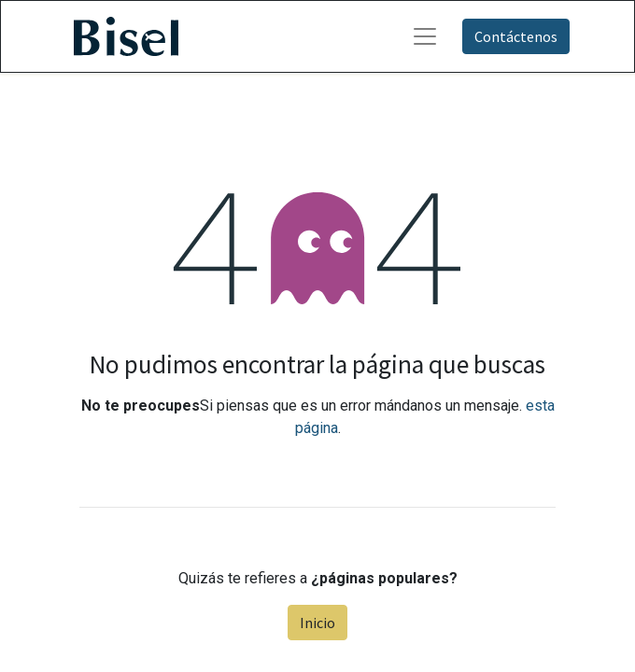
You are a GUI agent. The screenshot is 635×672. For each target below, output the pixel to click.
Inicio (317, 623)
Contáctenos (516, 36)
